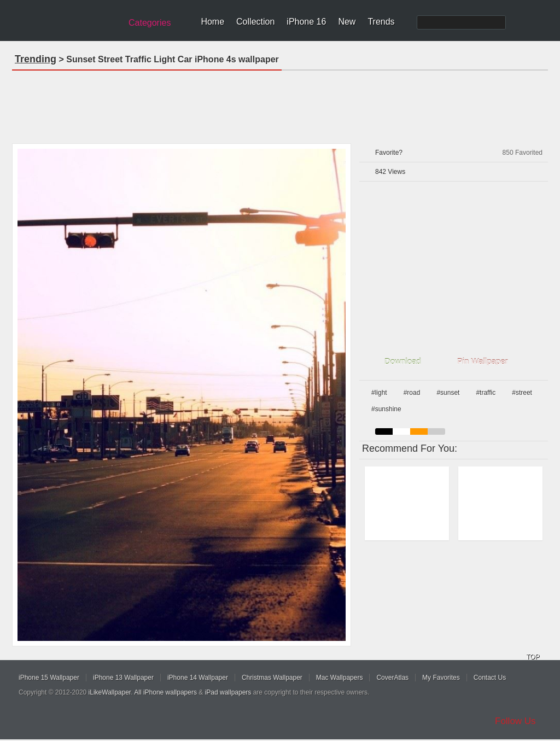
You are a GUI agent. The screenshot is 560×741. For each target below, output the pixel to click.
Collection (255, 22)
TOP (533, 657)
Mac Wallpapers (340, 678)
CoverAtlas (392, 678)
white (401, 431)
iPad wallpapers (228, 692)
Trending (36, 59)
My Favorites (441, 678)
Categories (150, 23)
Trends (381, 22)
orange (419, 431)
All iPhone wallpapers (165, 692)
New (347, 22)
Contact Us (490, 678)
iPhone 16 (306, 22)
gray (436, 431)
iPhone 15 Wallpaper (49, 678)
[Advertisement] (280, 103)
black (384, 431)
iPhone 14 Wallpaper (198, 678)
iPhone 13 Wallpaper (123, 678)
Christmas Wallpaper (272, 678)
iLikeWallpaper (110, 692)
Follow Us (515, 721)
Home (212, 22)
